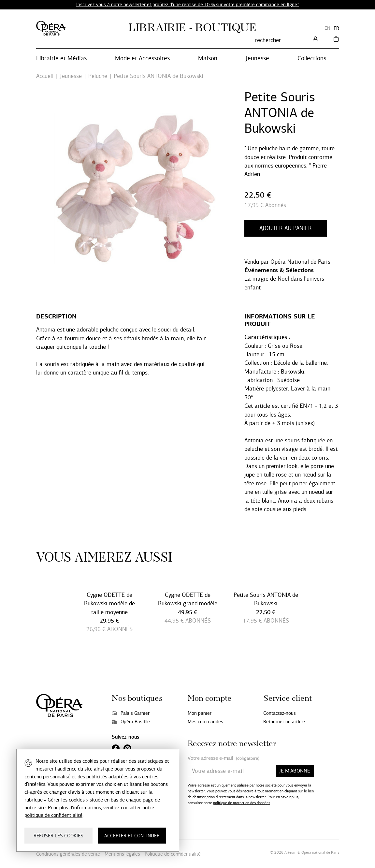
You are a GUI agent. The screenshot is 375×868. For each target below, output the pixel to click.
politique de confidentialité (53, 815)
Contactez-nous (280, 713)
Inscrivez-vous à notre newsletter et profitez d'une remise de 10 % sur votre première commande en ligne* (188, 5)
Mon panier (200, 713)
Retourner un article (284, 722)
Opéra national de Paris (320, 852)
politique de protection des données (242, 803)
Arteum (290, 852)
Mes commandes (205, 722)
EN (327, 28)
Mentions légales (122, 854)
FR (336, 28)
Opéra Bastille (131, 722)
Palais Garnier (131, 713)
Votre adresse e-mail (224, 758)
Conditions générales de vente (68, 854)
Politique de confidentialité (173, 854)
